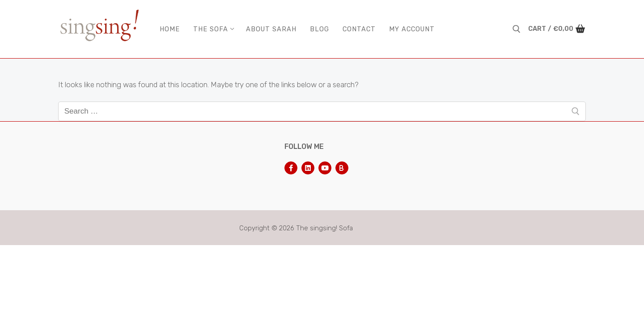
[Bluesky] (342, 168)
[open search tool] (517, 29)
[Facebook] (291, 168)
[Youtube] (325, 168)
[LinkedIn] (308, 168)
